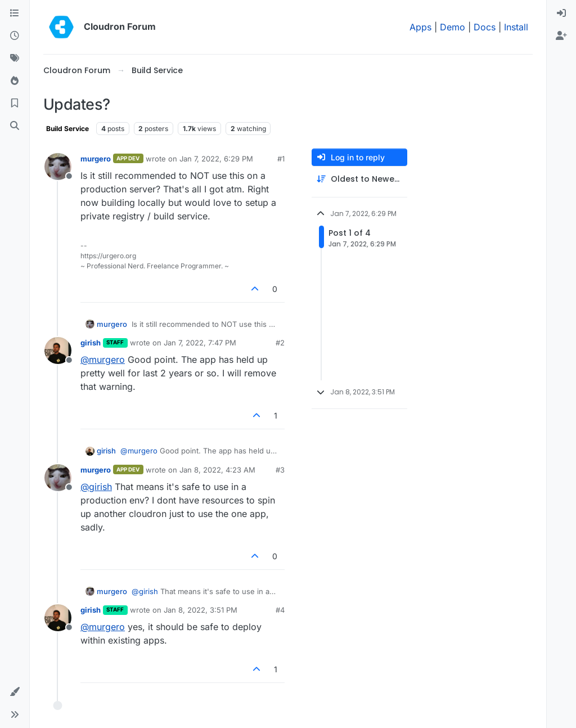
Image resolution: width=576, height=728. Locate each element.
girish (91, 343)
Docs (485, 27)
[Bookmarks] (15, 104)
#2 (280, 343)
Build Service (67, 129)
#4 (280, 610)
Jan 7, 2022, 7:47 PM (200, 343)
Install (516, 27)
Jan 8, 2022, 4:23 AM (217, 470)
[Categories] (15, 14)
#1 (281, 159)
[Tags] (15, 59)
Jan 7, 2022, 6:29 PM (216, 159)
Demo (453, 27)
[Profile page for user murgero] (58, 167)
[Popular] (15, 81)
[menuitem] (561, 14)
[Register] (561, 36)
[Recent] (15, 36)
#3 (280, 470)
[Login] (561, 14)
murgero (96, 159)
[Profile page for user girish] (58, 350)
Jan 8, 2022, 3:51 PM (201, 610)
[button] (15, 692)
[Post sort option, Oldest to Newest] (359, 179)
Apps (420, 27)
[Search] (15, 126)
